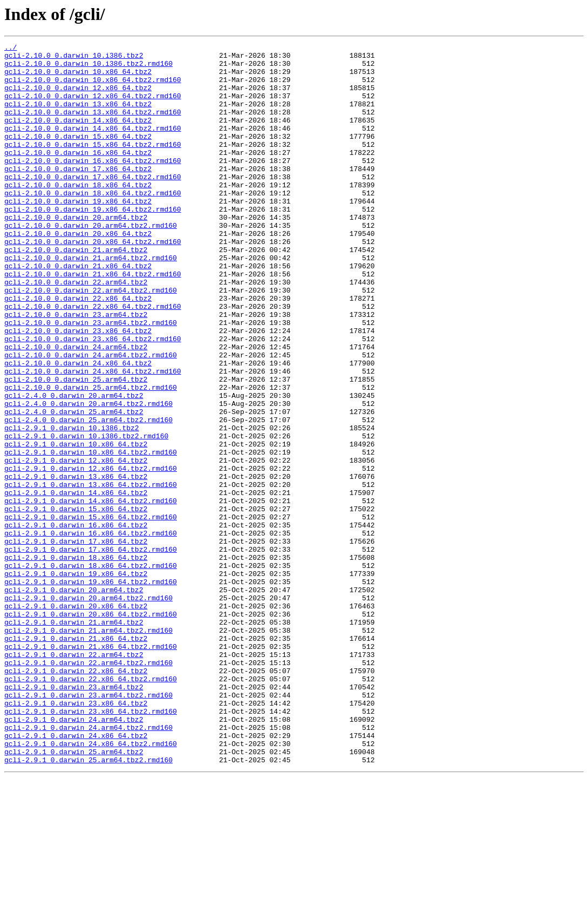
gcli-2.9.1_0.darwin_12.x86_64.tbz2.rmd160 (91, 554)
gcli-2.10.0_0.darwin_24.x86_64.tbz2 (78, 428)
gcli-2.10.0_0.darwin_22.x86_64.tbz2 (78, 350)
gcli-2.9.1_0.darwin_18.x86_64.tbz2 (76, 661)
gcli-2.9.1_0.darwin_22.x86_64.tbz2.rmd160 (91, 807)
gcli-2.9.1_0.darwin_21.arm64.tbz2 (74, 739)
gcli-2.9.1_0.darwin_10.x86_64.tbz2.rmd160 (91, 534)
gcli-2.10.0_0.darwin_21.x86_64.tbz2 (78, 311)
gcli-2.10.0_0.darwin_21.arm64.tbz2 (76, 292)
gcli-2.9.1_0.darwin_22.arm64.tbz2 (74, 777)
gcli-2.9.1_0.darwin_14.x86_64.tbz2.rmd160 (91, 593)
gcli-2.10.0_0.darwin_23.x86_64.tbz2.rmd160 (93, 398)
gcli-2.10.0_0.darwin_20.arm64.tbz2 (76, 253)
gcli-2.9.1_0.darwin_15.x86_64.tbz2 (76, 602)
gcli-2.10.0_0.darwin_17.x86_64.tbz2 (78, 194)
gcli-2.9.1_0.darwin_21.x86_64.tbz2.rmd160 (91, 768)
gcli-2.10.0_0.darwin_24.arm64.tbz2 (76, 408)
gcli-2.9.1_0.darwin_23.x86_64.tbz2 (76, 836)
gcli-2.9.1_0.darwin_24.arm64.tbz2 (74, 855)
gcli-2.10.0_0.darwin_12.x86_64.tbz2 (78, 97)
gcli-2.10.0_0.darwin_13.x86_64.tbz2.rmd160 (93, 126)
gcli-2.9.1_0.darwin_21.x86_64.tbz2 (76, 758)
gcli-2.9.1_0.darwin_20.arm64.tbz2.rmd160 (88, 709)
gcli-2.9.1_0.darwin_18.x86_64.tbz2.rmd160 (91, 671)
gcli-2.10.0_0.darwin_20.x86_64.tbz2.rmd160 (93, 282)
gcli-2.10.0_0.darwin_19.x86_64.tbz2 (78, 233)
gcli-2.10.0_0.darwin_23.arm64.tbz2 (76, 369)
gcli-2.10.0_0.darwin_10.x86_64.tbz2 (78, 78)
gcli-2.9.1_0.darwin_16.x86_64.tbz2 (76, 622)
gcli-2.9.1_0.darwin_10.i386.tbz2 (72, 505)
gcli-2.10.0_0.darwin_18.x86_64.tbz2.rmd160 (93, 224)
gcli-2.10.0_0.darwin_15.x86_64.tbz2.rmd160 (93, 165)
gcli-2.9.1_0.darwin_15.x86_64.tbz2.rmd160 (91, 612)
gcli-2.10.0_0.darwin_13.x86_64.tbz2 (78, 117)
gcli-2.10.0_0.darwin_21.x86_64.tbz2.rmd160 (93, 321)
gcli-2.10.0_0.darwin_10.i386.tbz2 (74, 58)
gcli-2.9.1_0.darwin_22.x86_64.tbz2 (76, 797)
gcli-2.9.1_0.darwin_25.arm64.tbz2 (74, 894)
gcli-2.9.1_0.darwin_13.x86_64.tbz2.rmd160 (91, 573)
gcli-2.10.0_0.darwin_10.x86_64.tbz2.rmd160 (93, 87)
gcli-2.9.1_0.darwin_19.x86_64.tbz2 (76, 680)
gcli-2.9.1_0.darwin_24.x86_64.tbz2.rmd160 (91, 884)
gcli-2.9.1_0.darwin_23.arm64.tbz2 (74, 816)
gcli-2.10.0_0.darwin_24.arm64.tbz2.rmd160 (91, 418)
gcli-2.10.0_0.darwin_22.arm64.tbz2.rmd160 (91, 340)
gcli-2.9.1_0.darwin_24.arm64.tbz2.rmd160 (88, 865)
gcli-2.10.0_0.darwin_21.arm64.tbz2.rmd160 (91, 301)
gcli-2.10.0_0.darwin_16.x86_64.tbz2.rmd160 (93, 185)
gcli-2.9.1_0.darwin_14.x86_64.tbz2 (76, 583)
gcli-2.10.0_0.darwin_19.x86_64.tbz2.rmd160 (93, 243)
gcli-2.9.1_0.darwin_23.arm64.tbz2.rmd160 (88, 826)
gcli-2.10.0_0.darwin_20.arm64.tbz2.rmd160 (91, 262)
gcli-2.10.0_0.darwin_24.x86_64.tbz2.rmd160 (93, 437)
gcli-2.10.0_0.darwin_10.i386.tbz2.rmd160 (88, 68)
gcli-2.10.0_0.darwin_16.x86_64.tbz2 (78, 175)
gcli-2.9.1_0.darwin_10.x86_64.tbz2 (76, 525)
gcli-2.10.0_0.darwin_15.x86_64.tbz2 (78, 155)
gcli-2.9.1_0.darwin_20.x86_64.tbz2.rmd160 (91, 729)
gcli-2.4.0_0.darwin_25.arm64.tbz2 (74, 486)
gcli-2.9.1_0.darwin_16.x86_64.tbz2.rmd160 (91, 632)
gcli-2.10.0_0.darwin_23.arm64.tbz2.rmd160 (91, 379)
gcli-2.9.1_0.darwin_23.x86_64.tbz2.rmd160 (91, 845)
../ (11, 49)
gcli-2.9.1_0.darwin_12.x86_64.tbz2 (76, 544)
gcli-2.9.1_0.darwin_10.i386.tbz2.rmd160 (86, 515)
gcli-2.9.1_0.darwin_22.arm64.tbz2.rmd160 (88, 787)
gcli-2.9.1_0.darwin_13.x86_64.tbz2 (76, 564)
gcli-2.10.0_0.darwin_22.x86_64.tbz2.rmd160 (93, 360)
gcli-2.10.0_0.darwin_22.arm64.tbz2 (76, 330)
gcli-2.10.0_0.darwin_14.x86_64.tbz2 (78, 136)
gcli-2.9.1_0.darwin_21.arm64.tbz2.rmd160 (88, 748)
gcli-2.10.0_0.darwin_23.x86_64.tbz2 (78, 389)
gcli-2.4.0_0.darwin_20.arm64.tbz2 (74, 466)
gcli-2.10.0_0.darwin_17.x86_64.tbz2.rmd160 (93, 204)
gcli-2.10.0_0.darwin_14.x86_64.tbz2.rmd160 (93, 146)
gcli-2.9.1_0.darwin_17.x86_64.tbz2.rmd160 (91, 651)
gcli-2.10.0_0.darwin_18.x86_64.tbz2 (78, 214)
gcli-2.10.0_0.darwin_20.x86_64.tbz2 (78, 272)
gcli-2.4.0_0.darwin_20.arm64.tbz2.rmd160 (88, 476)
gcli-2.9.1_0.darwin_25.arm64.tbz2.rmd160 (88, 904)
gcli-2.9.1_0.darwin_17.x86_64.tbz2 (76, 641)
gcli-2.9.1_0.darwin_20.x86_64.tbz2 (76, 719)
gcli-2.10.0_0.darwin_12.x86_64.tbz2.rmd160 (93, 107)
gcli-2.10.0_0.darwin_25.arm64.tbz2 (76, 447)
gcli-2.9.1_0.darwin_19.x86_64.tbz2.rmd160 (91, 690)
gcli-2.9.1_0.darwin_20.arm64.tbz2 (74, 700)
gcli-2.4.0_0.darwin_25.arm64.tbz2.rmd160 (88, 496)
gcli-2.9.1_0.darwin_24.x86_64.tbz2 (76, 875)
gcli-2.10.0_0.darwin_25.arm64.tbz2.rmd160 (91, 457)
